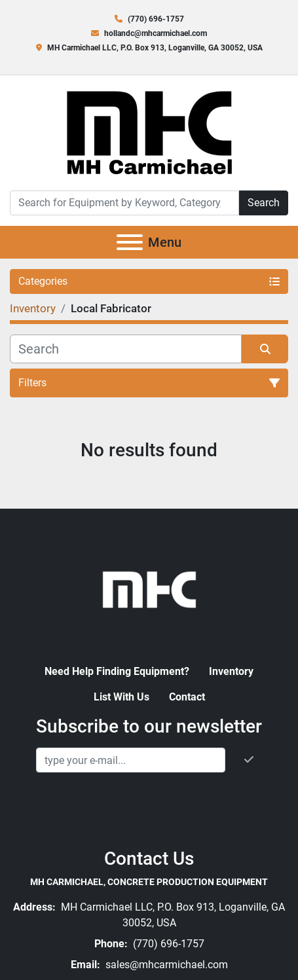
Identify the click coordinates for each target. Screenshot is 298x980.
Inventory (231, 671)
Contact (187, 697)
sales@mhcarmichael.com (165, 965)
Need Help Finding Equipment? (117, 671)
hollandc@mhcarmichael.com (156, 33)
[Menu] (130, 242)
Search (264, 203)
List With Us (121, 697)
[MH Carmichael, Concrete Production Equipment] (149, 588)
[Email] (131, 760)
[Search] (124, 203)
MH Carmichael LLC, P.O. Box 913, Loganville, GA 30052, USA (155, 48)
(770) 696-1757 (156, 19)
